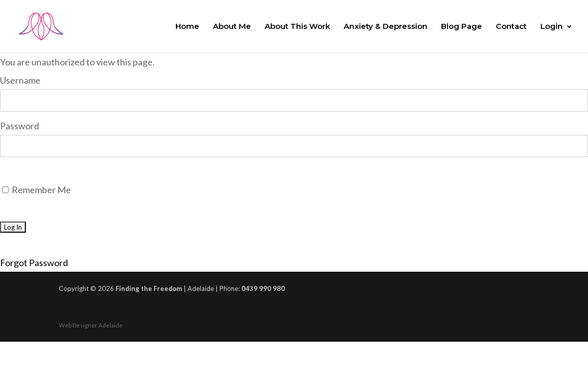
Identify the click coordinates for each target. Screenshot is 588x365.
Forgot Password (34, 263)
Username (20, 80)
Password (20, 126)
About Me (232, 27)
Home (187, 27)
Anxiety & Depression (385, 27)
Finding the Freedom (149, 288)
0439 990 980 (263, 288)
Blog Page (462, 27)
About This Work (297, 27)
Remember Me (36, 190)
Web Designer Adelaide (91, 325)
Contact (511, 27)
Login (552, 27)
